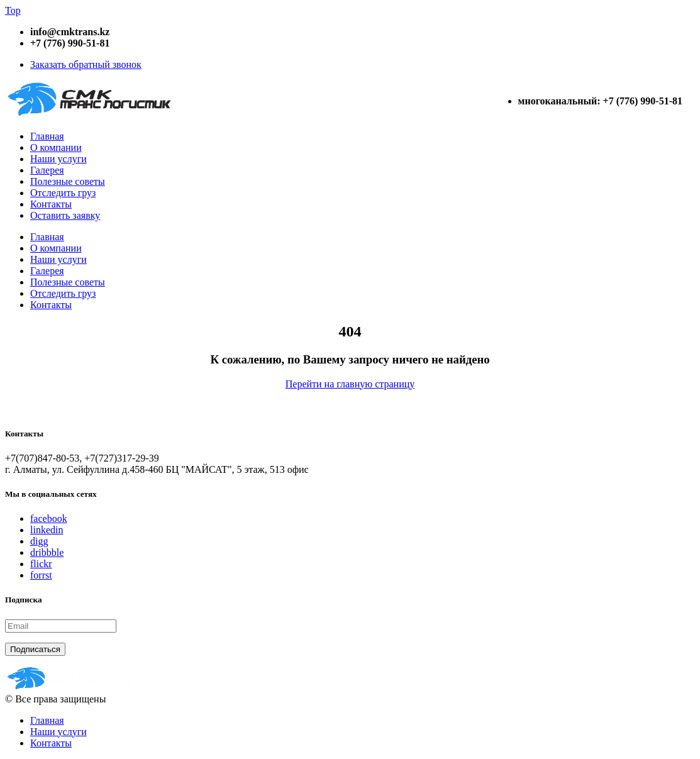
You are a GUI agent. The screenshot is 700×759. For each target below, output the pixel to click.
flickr (41, 564)
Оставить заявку (65, 215)
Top (13, 10)
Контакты (51, 204)
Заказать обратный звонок (86, 64)
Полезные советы (68, 181)
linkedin (47, 530)
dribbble (47, 552)
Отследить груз (63, 193)
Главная (47, 136)
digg (39, 541)
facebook (49, 518)
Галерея (47, 170)
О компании (56, 147)
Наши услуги (58, 159)
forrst (41, 575)
